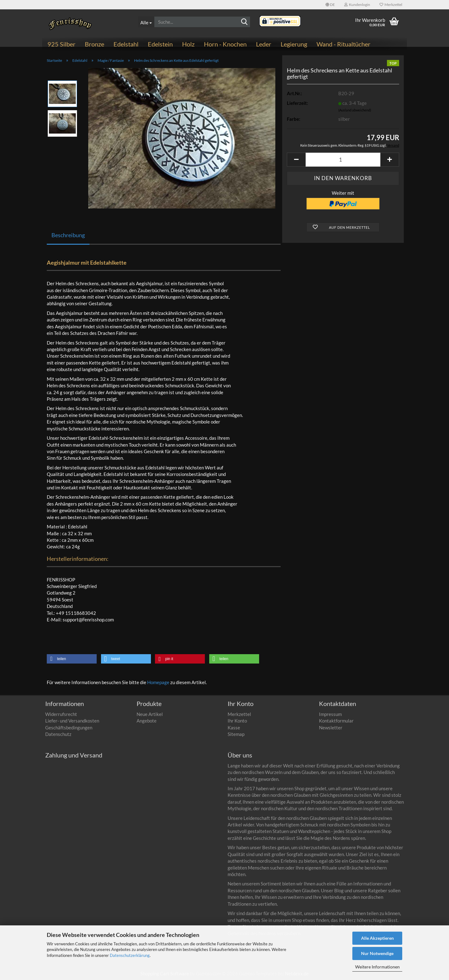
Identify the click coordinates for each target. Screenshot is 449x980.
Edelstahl (126, 44)
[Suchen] (244, 22)
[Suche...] (146, 22)
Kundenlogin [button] (357, 5)
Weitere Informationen (377, 967)
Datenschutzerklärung (130, 955)
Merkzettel (391, 5)
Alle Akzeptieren (377, 938)
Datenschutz (58, 734)
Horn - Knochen (225, 44)
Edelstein (160, 44)
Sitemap (236, 734)
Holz (188, 44)
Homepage (158, 682)
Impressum (330, 714)
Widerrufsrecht (61, 714)
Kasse (234, 728)
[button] (330, 5)
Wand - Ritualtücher (343, 44)
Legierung (294, 44)
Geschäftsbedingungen (69, 728)
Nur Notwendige (377, 953)
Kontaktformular (336, 721)
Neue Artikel (150, 714)
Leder (264, 44)
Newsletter (331, 728)
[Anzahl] (343, 160)
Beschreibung (68, 235)
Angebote (147, 721)
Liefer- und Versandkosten (72, 721)
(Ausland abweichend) (355, 110)
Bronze (94, 44)
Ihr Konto (237, 721)
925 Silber (61, 44)
